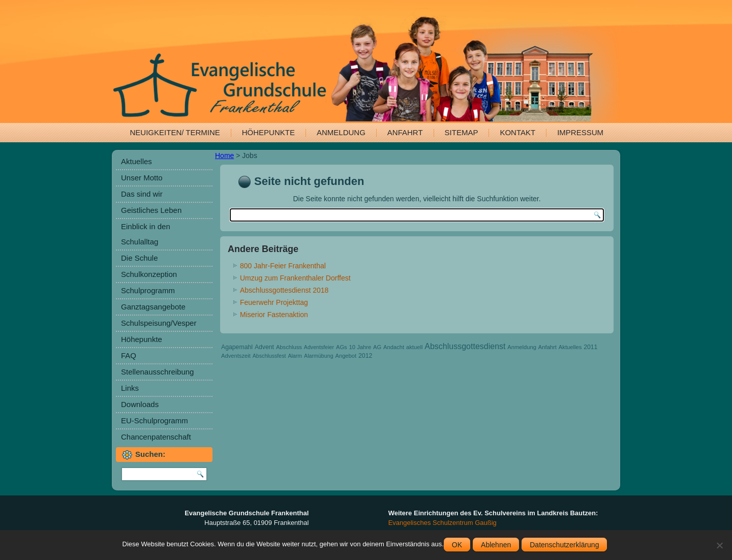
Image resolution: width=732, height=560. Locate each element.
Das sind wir (142, 194)
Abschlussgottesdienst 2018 (284, 290)
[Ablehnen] (719, 545)
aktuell (414, 347)
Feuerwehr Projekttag (274, 302)
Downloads (140, 404)
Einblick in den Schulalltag (146, 234)
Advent (264, 347)
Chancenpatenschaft (156, 437)
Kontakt (517, 132)
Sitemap (462, 132)
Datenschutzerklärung (564, 545)
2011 (590, 347)
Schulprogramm (148, 290)
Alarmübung (318, 356)
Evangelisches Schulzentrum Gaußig (443, 523)
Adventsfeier (319, 347)
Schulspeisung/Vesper (159, 323)
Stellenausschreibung (157, 372)
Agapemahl (237, 347)
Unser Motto (142, 178)
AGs (342, 347)
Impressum (580, 132)
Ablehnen (496, 545)
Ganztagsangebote (153, 307)
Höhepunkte (268, 132)
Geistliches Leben (151, 210)
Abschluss (289, 347)
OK (457, 545)
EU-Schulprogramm (155, 421)
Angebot (346, 356)
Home (224, 155)
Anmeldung (341, 132)
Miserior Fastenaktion (274, 315)
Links (130, 388)
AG (377, 347)
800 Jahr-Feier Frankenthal (283, 266)
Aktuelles (136, 161)
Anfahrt (405, 132)
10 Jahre (360, 347)
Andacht (394, 347)
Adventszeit (236, 356)
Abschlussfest (269, 356)
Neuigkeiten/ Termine (175, 132)
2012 (365, 356)
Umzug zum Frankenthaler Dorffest (295, 278)
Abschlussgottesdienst (465, 346)
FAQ (129, 355)
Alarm (295, 356)
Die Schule (140, 258)
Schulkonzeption (149, 274)
